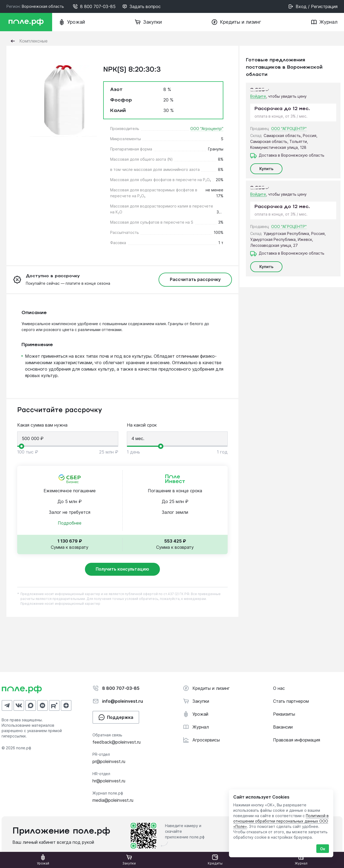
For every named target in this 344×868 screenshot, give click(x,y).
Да (92, 39)
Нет (77, 39)
